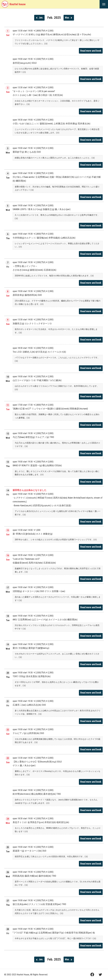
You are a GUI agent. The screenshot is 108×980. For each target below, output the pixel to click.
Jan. (39, 18)
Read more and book (91, 51)
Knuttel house (13, 4)
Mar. (69, 18)
